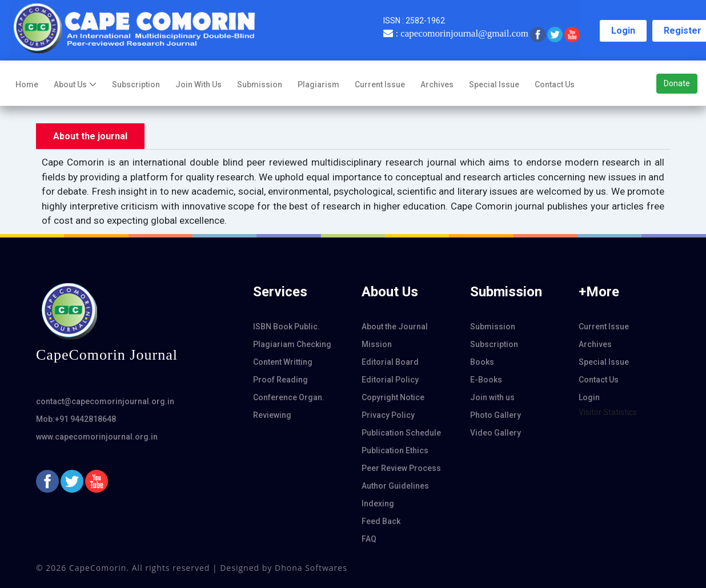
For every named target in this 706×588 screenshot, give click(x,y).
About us (70, 84)
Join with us (198, 84)
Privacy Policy (388, 415)
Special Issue (494, 84)
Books (482, 362)
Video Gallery (496, 433)
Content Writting (283, 362)
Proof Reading (280, 380)
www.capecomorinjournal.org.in (97, 437)
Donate (677, 83)
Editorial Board (390, 362)
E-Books (486, 380)
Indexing (378, 504)
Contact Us (555, 84)
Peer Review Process (401, 468)
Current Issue (380, 84)
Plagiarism (318, 84)
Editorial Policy (390, 380)
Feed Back (381, 521)
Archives (437, 84)
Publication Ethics (395, 450)
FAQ (369, 539)
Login (623, 31)
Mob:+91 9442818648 (76, 419)
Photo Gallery (496, 415)
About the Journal (395, 327)
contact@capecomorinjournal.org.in (105, 401)
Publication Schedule (401, 433)
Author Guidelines (395, 486)
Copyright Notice (393, 397)
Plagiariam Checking (292, 344)
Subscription (136, 84)
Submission (260, 84)
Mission (377, 344)
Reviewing (272, 415)
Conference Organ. (289, 397)
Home (27, 84)
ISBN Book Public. (286, 327)
